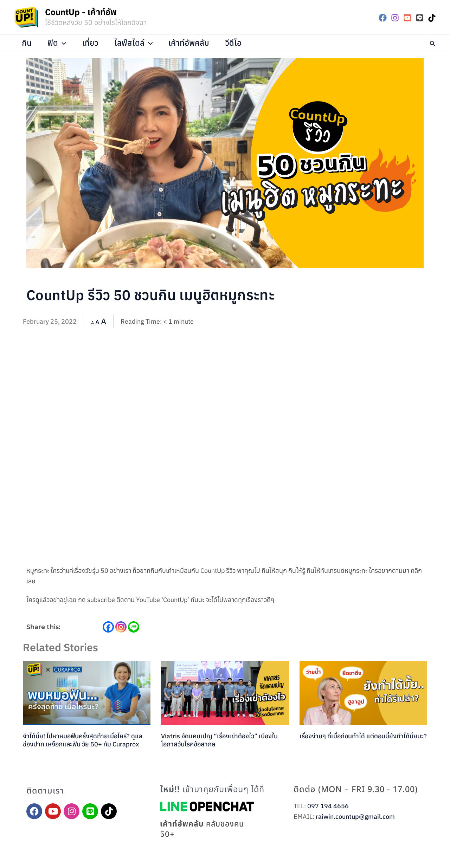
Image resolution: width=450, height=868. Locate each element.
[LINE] (420, 18)
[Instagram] (395, 18)
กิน (27, 43)
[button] (433, 43)
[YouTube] (407, 18)
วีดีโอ (234, 43)
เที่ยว (90, 43)
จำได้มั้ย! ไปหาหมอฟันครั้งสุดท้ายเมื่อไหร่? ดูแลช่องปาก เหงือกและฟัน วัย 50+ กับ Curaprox (83, 740)
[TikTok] (432, 18)
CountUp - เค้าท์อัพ (81, 12)
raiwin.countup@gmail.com (355, 817)
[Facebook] (383, 18)
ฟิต (57, 43)
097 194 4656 (328, 806)
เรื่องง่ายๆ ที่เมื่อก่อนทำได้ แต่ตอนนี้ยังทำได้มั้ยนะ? (363, 736)
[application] (63, 43)
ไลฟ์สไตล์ (134, 43)
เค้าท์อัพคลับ (189, 43)
